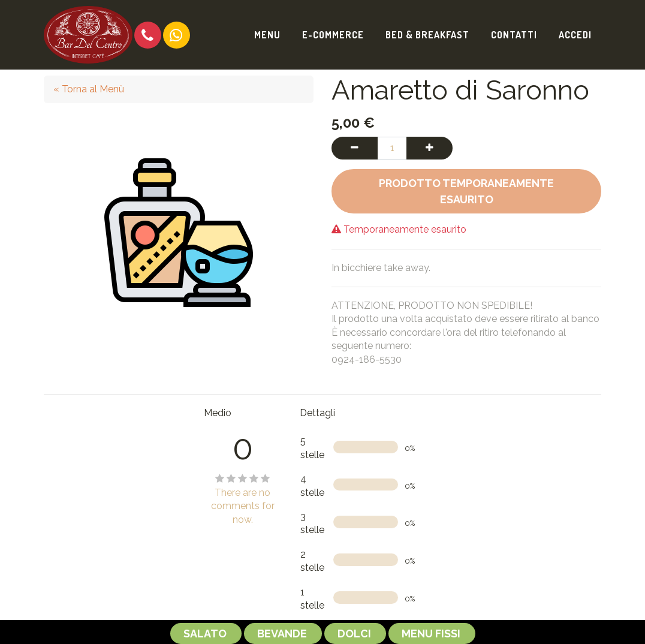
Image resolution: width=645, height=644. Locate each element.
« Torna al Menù (89, 89)
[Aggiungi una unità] (430, 148)
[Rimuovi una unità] (355, 148)
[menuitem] (267, 35)
